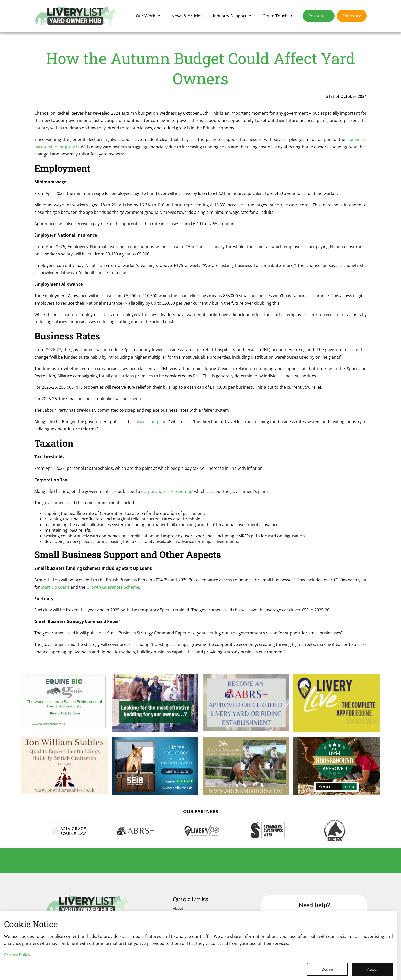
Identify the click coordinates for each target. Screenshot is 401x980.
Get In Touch (278, 16)
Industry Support (232, 16)
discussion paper (152, 422)
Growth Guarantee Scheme (113, 587)
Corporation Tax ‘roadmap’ (167, 491)
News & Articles (187, 16)
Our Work (148, 16)
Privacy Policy (17, 955)
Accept (372, 969)
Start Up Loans (55, 587)
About (178, 908)
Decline (327, 969)
